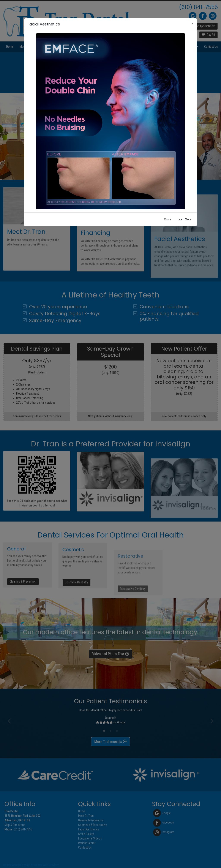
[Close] (193, 24)
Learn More (184, 219)
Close (168, 219)
